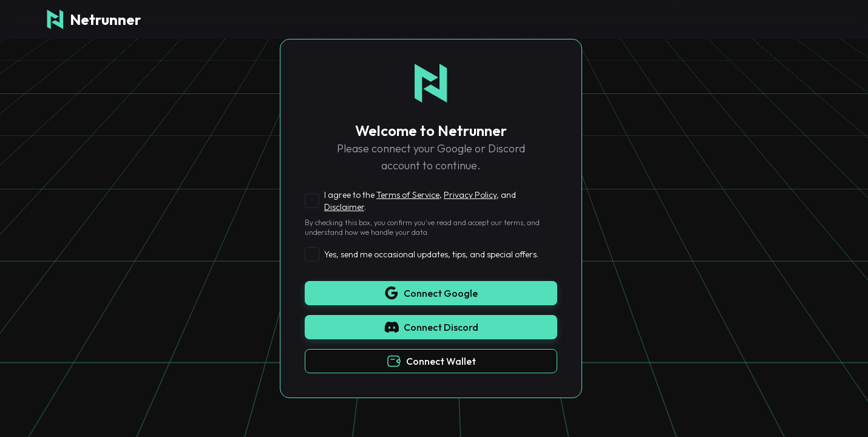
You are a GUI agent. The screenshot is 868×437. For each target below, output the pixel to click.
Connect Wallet (431, 361)
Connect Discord (431, 327)
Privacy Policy (470, 195)
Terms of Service (408, 195)
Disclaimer (344, 207)
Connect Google (431, 293)
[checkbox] (312, 201)
